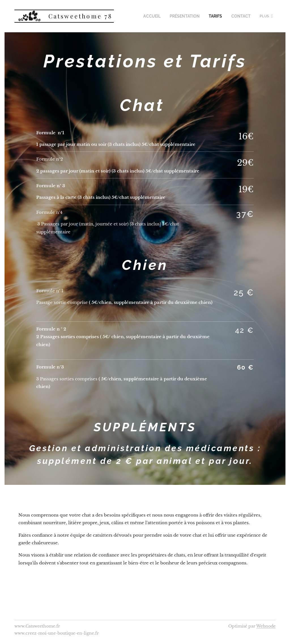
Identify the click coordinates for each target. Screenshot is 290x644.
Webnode (266, 626)
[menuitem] (161, 16)
